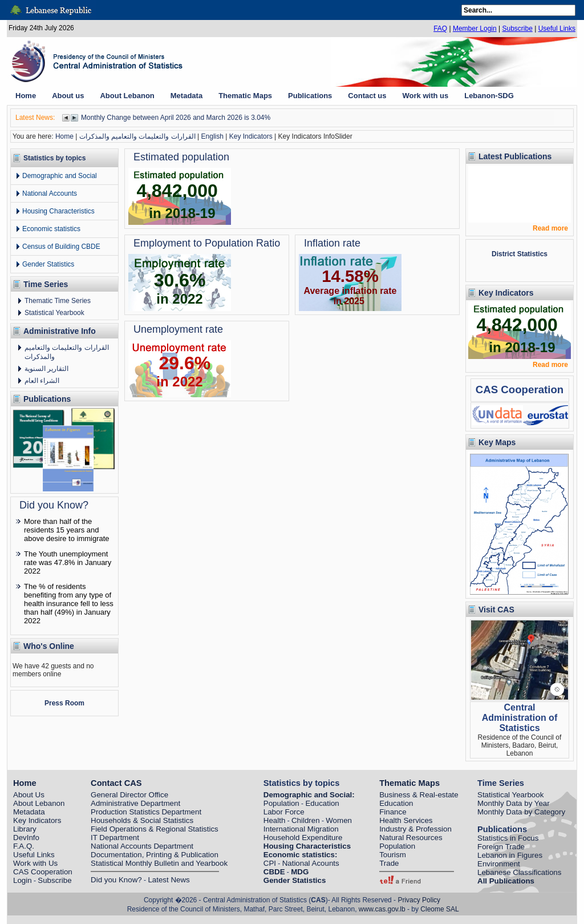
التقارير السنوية (46, 369)
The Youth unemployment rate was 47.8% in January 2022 (68, 562)
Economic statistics (51, 229)
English (212, 136)
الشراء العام (42, 381)
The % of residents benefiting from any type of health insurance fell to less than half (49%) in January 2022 (69, 604)
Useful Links (557, 29)
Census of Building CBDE (61, 247)
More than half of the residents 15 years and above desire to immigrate (67, 530)
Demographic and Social (60, 176)
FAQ (440, 29)
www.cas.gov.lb (382, 909)
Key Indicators (251, 136)
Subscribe (517, 29)
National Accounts (50, 193)
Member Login (475, 29)
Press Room (64, 703)
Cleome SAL (439, 909)
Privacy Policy (419, 900)
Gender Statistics (48, 264)
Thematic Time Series (58, 301)
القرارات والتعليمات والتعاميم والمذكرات (137, 136)
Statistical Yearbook (54, 313)
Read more (550, 228)
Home (64, 136)
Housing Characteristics (58, 211)
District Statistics (520, 254)
